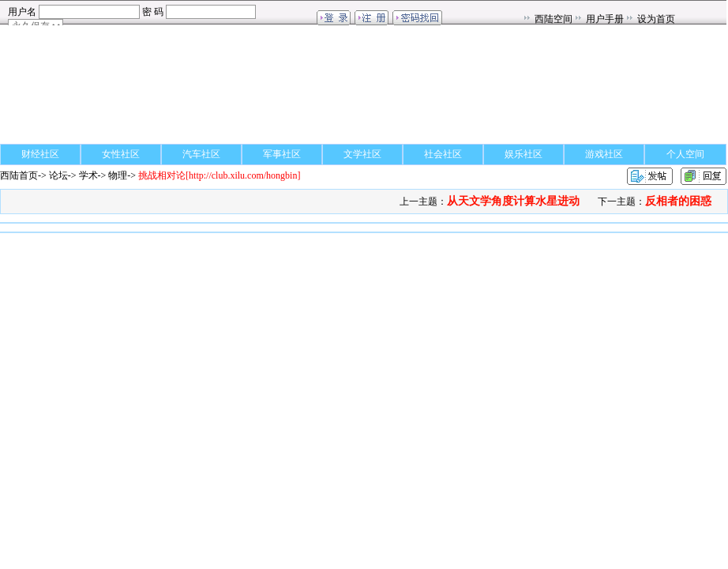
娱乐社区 (523, 154)
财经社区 (40, 154)
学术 (88, 175)
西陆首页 (19, 175)
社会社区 (443, 154)
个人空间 (685, 154)
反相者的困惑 (678, 201)
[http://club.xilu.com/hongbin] (219, 175)
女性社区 (121, 154)
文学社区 (362, 154)
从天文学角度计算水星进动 (513, 201)
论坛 (58, 175)
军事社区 (282, 154)
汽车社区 (201, 154)
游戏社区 (604, 154)
